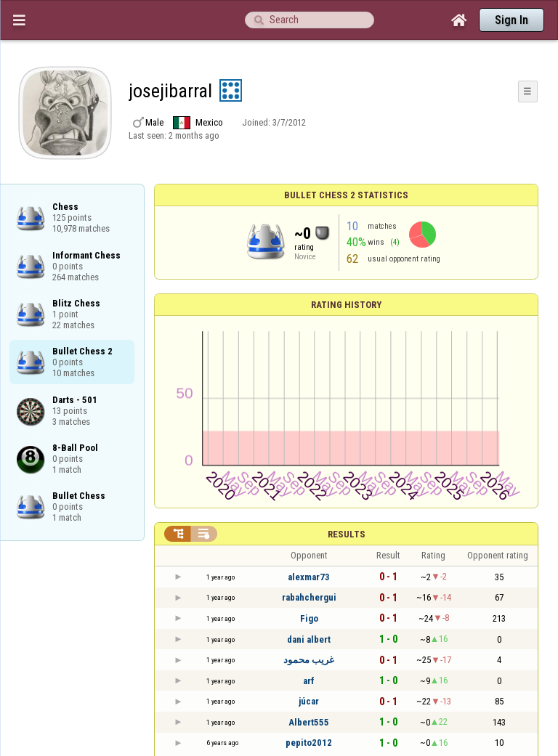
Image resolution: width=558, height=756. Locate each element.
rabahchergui (309, 597)
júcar (309, 701)
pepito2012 (309, 743)
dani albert (309, 639)
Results (347, 534)
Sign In (511, 20)
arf (309, 681)
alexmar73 (309, 577)
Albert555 (309, 722)
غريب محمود (309, 660)
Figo (309, 618)
